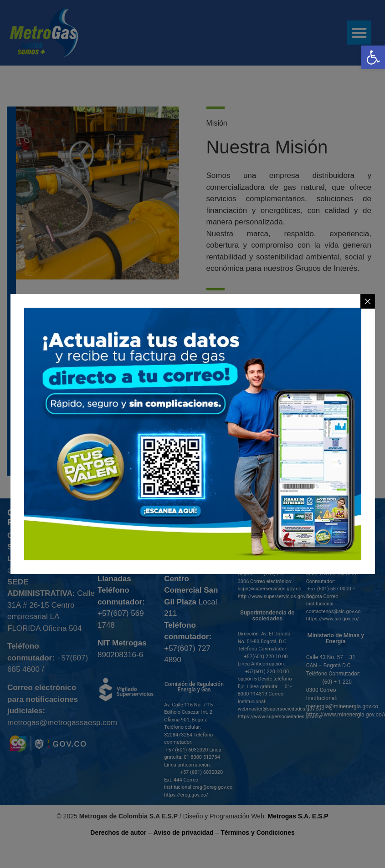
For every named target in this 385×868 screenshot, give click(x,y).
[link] (373, 57)
